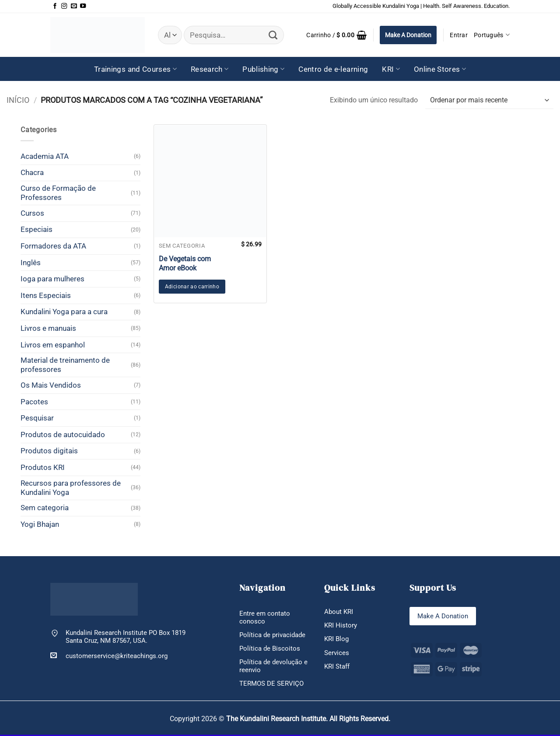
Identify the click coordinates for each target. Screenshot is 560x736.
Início (18, 100)
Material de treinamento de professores (65, 365)
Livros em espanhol (53, 345)
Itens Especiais (46, 295)
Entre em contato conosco (265, 618)
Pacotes (34, 402)
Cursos (32, 213)
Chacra (32, 172)
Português (492, 35)
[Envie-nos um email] (74, 6)
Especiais (37, 229)
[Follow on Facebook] (55, 6)
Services (337, 653)
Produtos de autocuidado (63, 435)
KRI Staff (337, 667)
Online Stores (440, 69)
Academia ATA (45, 156)
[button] (336, 35)
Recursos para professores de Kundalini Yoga (71, 488)
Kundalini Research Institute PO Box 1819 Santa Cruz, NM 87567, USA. (126, 637)
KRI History (341, 626)
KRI (391, 69)
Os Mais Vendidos (51, 385)
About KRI (339, 612)
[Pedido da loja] (489, 100)
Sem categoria (45, 508)
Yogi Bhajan (40, 524)
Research (210, 69)
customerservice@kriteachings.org (109, 656)
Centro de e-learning (333, 69)
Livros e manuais (48, 328)
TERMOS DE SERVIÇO (271, 685)
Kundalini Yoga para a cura (64, 312)
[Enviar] (273, 35)
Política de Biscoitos (270, 649)
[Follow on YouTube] (83, 6)
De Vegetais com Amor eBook (185, 263)
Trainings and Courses (135, 69)
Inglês (31, 263)
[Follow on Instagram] (64, 6)
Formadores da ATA (53, 246)
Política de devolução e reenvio (273, 667)
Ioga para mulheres (52, 279)
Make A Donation (408, 35)
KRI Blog (336, 639)
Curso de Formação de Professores (58, 193)
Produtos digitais (49, 451)
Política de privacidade (272, 635)
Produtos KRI (43, 467)
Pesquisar (37, 418)
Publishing (263, 69)
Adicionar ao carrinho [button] (192, 287)
